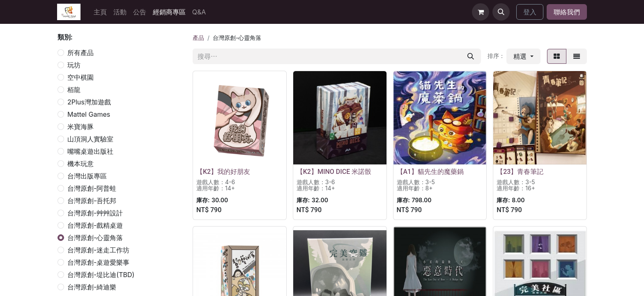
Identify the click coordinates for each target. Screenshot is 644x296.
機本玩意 (80, 164)
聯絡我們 (567, 12)
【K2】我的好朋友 (223, 172)
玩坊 (74, 65)
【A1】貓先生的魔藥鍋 (430, 172)
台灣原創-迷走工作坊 (98, 250)
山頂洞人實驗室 (90, 139)
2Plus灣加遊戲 (89, 102)
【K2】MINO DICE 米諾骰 (334, 172)
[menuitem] (100, 12)
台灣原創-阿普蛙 (92, 188)
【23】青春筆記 (520, 172)
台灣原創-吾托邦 (92, 201)
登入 (530, 12)
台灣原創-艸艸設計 (95, 213)
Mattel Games (89, 114)
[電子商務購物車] (481, 12)
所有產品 (80, 53)
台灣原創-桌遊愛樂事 (98, 262)
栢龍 (74, 90)
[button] (501, 12)
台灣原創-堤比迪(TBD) (101, 275)
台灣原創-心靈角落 (95, 238)
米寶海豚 (80, 127)
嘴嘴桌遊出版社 (90, 151)
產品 (198, 38)
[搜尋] (471, 56)
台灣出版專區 (87, 176)
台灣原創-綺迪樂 (92, 287)
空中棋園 (80, 77)
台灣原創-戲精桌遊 (95, 225)
